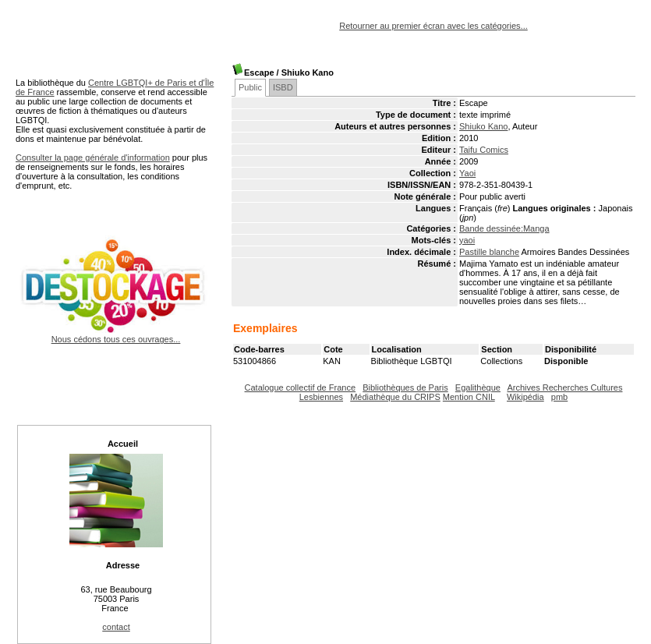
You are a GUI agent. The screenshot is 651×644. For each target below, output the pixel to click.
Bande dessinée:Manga (504, 228)
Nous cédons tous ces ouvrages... (116, 334)
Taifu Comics (484, 150)
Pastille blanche (489, 252)
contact (116, 627)
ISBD (283, 87)
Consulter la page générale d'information (93, 157)
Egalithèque (478, 387)
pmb (559, 397)
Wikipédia (525, 397)
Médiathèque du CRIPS (395, 397)
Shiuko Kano (483, 126)
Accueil (123, 444)
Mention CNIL (469, 397)
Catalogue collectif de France (300, 387)
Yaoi (467, 173)
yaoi (467, 240)
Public (250, 87)
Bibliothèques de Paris (405, 387)
